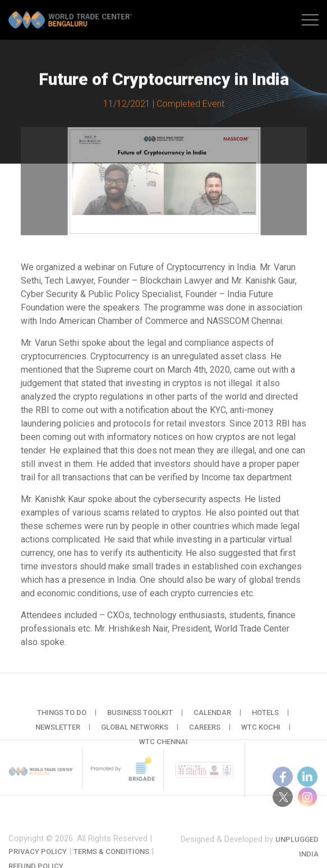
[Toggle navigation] (310, 21)
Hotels (265, 722)
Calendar (212, 722)
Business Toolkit (140, 722)
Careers (205, 737)
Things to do (62, 722)
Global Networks (135, 737)
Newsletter (58, 737)
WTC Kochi (261, 737)
